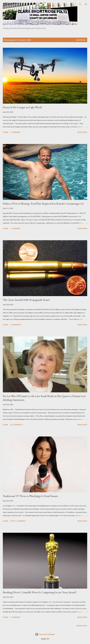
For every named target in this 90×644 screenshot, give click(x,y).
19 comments (16, 425)
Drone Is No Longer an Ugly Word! (22, 107)
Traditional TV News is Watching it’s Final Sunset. (31, 496)
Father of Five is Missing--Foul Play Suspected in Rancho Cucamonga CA (43, 204)
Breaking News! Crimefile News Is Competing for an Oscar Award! (40, 592)
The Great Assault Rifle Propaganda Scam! (26, 300)
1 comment (15, 132)
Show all (81, 40)
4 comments (16, 325)
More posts (82, 626)
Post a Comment (18, 521)
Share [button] (6, 132)
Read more (82, 132)
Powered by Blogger (45, 634)
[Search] (80, 4)
